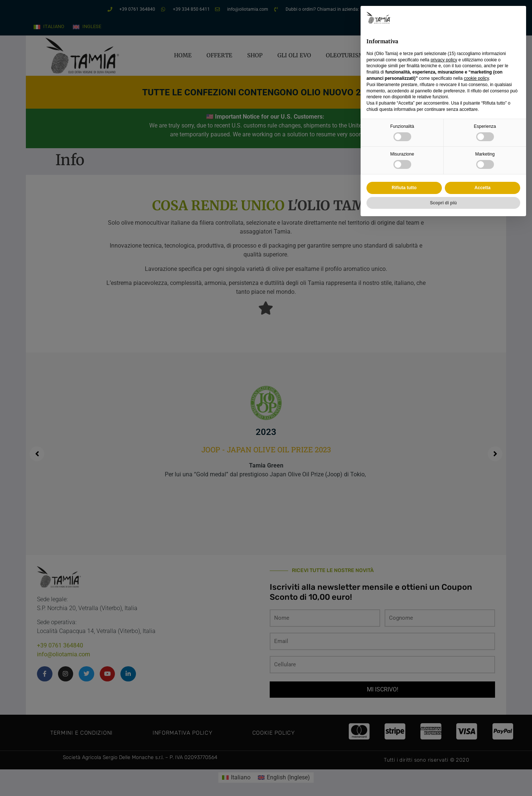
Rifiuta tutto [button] (404, 188)
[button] (516, 18)
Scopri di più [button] (444, 203)
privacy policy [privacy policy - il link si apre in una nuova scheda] (444, 60)
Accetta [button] (482, 188)
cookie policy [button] (476, 78)
